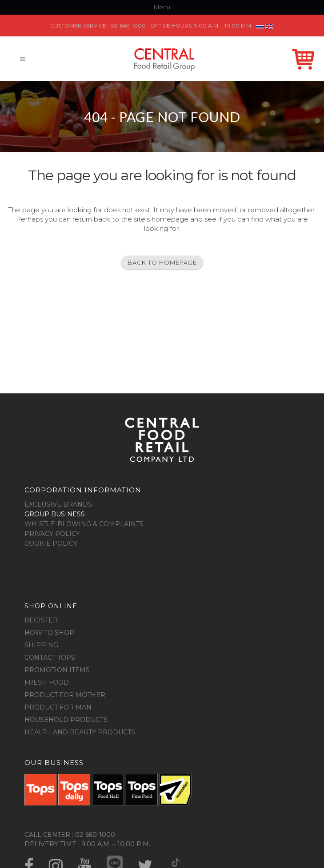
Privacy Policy (52, 534)
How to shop (49, 633)
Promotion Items (57, 670)
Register (41, 620)
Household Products (66, 720)
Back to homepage (162, 262)
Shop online (51, 606)
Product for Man (58, 707)
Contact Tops (50, 658)
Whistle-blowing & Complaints (84, 524)
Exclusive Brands (58, 504)
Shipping (41, 645)
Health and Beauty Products (80, 732)
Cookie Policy (51, 543)
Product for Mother (65, 695)
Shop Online (303, 53)
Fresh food (47, 682)
